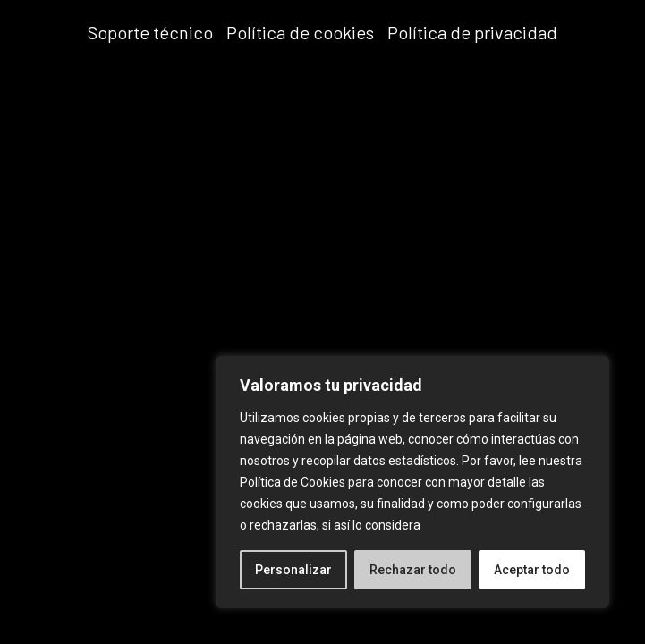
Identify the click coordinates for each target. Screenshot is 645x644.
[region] (412, 482)
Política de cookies (300, 32)
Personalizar (293, 570)
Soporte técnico (150, 32)
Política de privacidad (472, 32)
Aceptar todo (532, 570)
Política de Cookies (293, 482)
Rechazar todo (413, 570)
